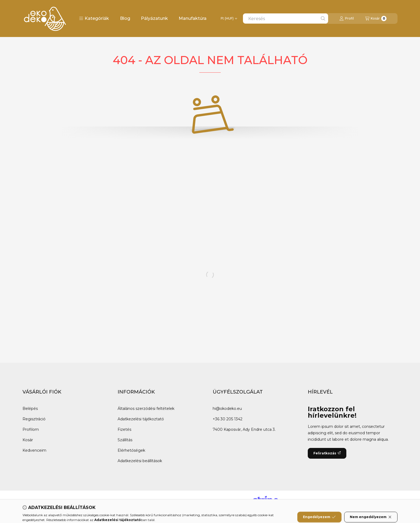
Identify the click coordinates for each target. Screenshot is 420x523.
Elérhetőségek (131, 450)
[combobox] (286, 18)
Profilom (31, 429)
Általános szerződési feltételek (146, 409)
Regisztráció (34, 419)
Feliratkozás (327, 453)
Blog (125, 18)
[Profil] (347, 18)
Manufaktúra (193, 18)
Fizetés (124, 429)
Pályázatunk (154, 18)
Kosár (28, 440)
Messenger (63, 501)
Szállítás (125, 440)
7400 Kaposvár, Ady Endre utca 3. (244, 429)
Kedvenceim (34, 450)
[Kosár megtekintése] (376, 18)
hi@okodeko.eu (227, 409)
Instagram (117, 501)
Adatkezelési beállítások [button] (140, 461)
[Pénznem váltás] (229, 18)
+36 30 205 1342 (228, 419)
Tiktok (142, 501)
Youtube (91, 501)
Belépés (30, 409)
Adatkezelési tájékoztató (141, 419)
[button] (94, 18)
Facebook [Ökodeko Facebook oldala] (34, 501)
